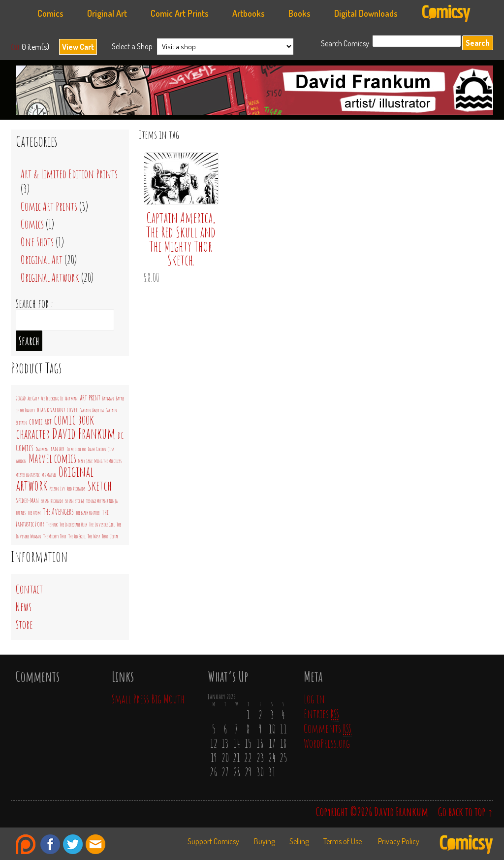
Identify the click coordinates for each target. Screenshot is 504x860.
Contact (29, 589)
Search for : (34, 303)
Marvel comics (52, 458)
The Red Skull (77, 536)
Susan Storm (75, 501)
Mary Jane (85, 461)
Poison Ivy (57, 489)
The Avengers (58, 511)
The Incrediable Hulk (73, 525)
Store (24, 625)
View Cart (78, 47)
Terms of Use (343, 841)
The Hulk (52, 525)
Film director (77, 449)
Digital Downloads (366, 13)
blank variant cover (57, 410)
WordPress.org (327, 743)
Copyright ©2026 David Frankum (372, 812)
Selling (299, 841)
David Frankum (257, 93)
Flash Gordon (97, 449)
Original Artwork (50, 277)
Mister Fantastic (28, 475)
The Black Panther (88, 513)
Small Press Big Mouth (148, 699)
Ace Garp (33, 398)
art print (90, 397)
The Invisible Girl (102, 525)
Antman (71, 398)
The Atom (34, 513)
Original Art (107, 13)
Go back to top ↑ (466, 812)
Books (299, 13)
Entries (321, 714)
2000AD (21, 398)
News (24, 607)
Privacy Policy (399, 841)
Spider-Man (27, 500)
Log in (314, 699)
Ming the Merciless (108, 461)
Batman (108, 398)
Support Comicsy (213, 841)
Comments (328, 728)
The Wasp (94, 536)
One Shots (37, 242)
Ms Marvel (49, 475)
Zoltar (114, 536)
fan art (58, 448)
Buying (264, 841)
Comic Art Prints (180, 13)
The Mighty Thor (55, 536)
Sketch (99, 486)
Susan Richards (52, 501)
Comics (50, 13)
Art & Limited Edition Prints (69, 174)
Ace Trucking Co (52, 398)
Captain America (92, 410)
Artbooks (249, 13)
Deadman (42, 449)
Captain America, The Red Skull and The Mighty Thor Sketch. (181, 239)
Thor (105, 536)
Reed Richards (76, 489)
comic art (40, 422)
